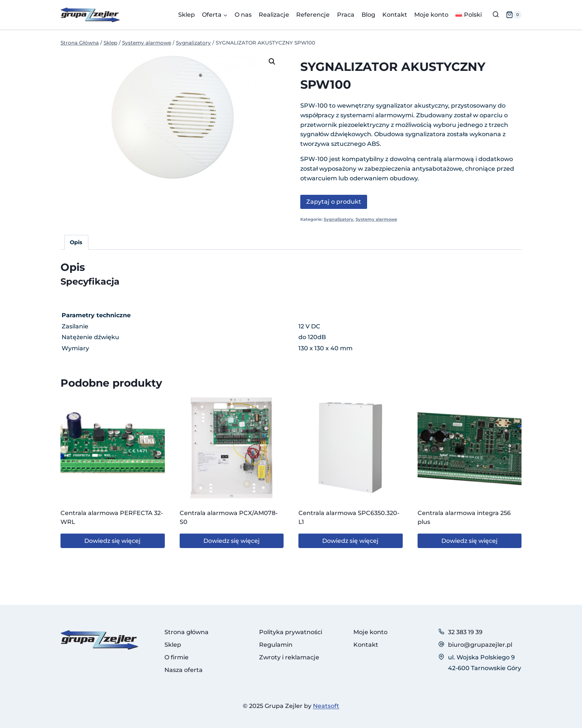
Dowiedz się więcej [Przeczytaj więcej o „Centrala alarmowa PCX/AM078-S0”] (232, 541)
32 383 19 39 (465, 632)
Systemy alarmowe (376, 219)
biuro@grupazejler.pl (480, 645)
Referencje (313, 15)
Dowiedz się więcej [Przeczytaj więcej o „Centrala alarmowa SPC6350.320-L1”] (350, 541)
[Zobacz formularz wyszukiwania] (496, 15)
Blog (368, 15)
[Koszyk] (514, 15)
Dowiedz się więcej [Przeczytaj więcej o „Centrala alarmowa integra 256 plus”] (470, 541)
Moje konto (431, 15)
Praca (346, 15)
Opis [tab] (76, 242)
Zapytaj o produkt (334, 202)
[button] (272, 62)
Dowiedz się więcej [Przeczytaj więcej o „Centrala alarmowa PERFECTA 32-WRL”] (112, 541)
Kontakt (395, 15)
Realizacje (274, 15)
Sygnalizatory (339, 219)
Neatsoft (326, 706)
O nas (243, 15)
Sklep (187, 15)
